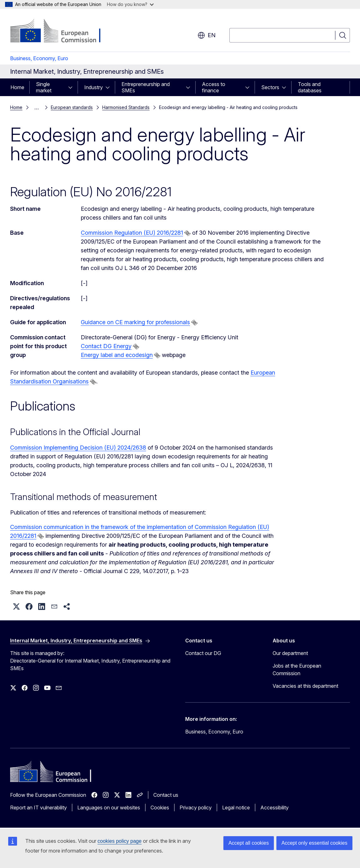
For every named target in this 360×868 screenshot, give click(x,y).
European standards (72, 107)
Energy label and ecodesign (117, 355)
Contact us (166, 795)
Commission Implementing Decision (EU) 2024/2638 (78, 448)
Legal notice (236, 808)
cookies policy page (120, 841)
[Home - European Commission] (61, 32)
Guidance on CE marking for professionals (135, 322)
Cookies (160, 808)
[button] (16, 606)
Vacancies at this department (305, 686)
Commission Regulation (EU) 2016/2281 (132, 233)
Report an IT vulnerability (38, 808)
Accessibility (274, 808)
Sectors (270, 87)
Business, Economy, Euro (39, 58)
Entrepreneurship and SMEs (146, 87)
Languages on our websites (109, 808)
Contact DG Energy (106, 346)
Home (17, 87)
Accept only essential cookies (314, 843)
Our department (290, 653)
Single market (44, 87)
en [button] (207, 35)
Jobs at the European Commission (297, 670)
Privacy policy (196, 808)
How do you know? (130, 4)
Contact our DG (203, 653)
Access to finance (214, 87)
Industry (94, 87)
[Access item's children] (72, 87)
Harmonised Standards (126, 107)
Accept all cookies (249, 843)
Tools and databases (310, 87)
